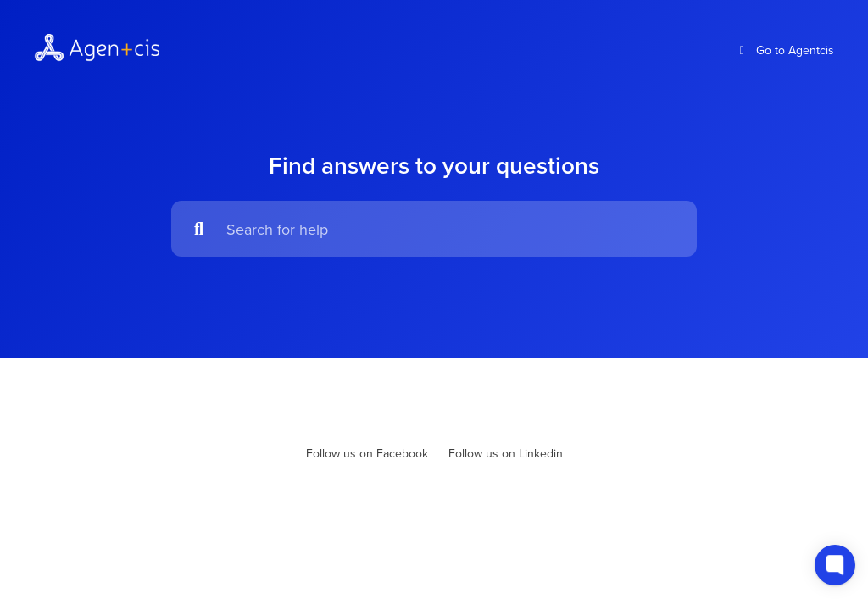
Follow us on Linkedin (506, 453)
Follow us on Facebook (367, 453)
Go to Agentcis (785, 50)
